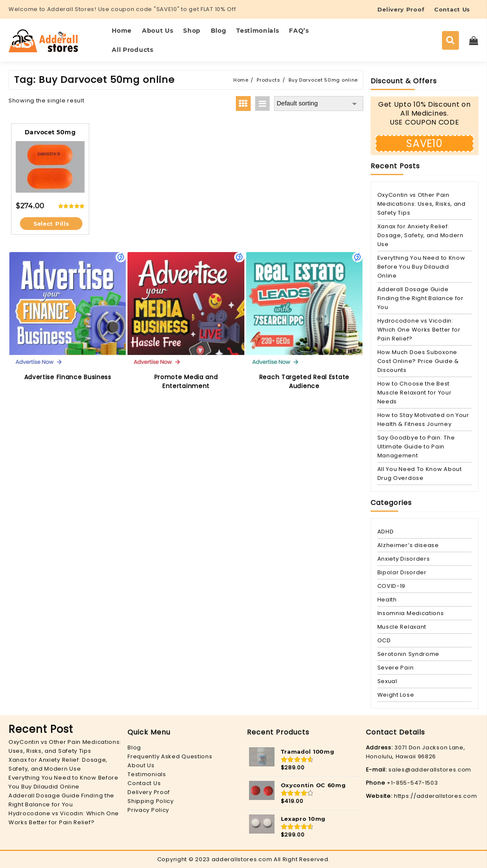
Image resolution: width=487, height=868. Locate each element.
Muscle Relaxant (402, 627)
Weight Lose (396, 695)
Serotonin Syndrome (409, 654)
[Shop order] (319, 104)
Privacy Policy (148, 810)
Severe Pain (396, 668)
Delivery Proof (149, 792)
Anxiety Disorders (404, 559)
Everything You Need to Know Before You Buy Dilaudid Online (421, 267)
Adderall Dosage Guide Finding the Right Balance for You (420, 298)
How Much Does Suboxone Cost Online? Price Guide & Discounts (418, 361)
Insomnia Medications (411, 613)
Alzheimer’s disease (408, 545)
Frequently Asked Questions (170, 756)
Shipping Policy (151, 801)
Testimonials (147, 774)
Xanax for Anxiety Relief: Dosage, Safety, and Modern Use (420, 235)
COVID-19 (392, 586)
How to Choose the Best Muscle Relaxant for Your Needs (415, 393)
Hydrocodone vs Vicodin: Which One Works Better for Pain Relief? (419, 330)
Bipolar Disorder (402, 572)
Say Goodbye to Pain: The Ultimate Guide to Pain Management (416, 447)
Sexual (387, 681)
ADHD (386, 532)
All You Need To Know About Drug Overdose (420, 474)
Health (387, 600)
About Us (141, 765)
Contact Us (144, 783)
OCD (384, 640)
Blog (134, 747)
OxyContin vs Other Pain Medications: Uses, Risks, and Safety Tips (422, 204)
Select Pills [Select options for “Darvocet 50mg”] (51, 224)
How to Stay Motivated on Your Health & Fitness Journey (423, 420)
